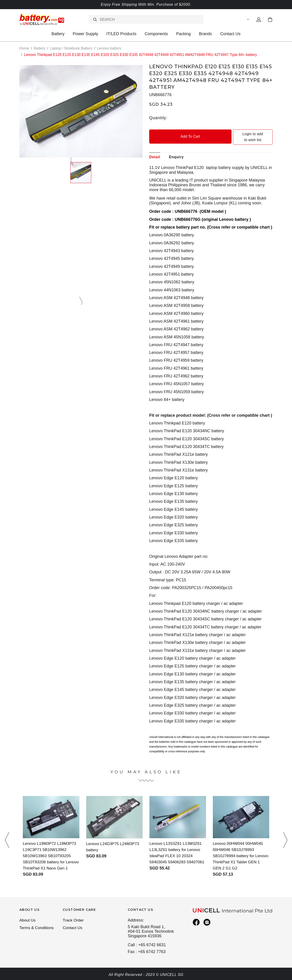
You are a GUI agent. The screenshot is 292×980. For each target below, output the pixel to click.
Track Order (74, 920)
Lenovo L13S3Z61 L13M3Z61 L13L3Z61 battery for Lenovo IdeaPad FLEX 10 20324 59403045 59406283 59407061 (177, 850)
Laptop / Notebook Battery (71, 48)
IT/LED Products (121, 34)
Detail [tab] (155, 151)
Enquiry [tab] (176, 151)
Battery (58, 34)
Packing (183, 34)
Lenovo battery (109, 48)
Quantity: (158, 118)
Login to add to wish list (242, 134)
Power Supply (85, 34)
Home (24, 48)
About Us (28, 920)
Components (156, 34)
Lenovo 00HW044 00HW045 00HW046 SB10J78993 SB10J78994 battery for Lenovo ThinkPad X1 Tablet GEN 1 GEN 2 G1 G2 (239, 850)
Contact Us (230, 34)
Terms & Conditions (37, 928)
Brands (205, 34)
